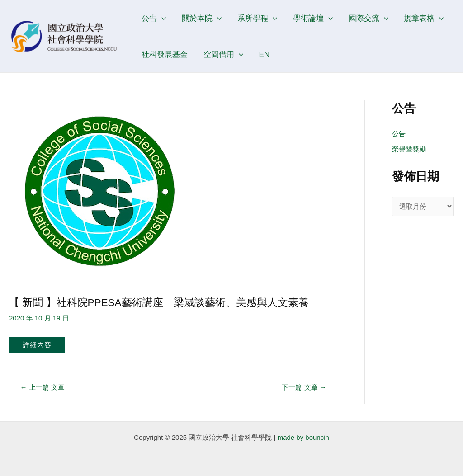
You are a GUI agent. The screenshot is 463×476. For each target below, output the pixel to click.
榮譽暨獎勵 (409, 149)
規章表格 (424, 18)
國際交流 (369, 18)
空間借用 (223, 54)
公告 (154, 18)
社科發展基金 (165, 54)
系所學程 (257, 18)
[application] (161, 18)
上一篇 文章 (43, 387)
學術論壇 (313, 18)
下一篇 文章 (304, 387)
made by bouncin (303, 437)
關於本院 (202, 18)
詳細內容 (37, 345)
